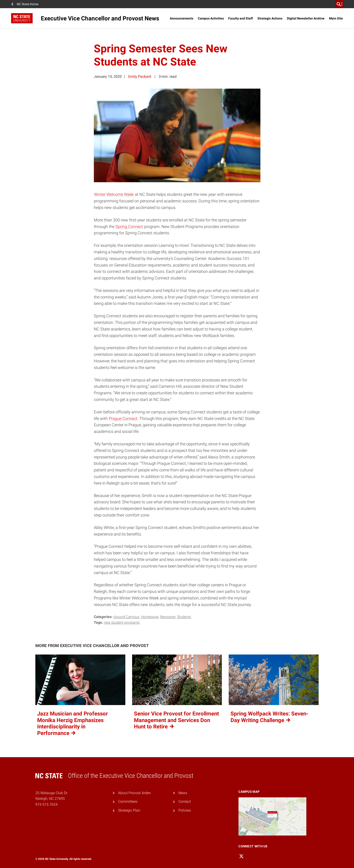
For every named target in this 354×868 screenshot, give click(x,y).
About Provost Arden (135, 793)
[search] (339, 4)
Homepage (150, 617)
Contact (185, 801)
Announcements (182, 18)
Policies (185, 810)
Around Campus (126, 617)
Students (184, 617)
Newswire (168, 617)
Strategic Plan (129, 810)
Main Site (336, 18)
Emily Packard (140, 76)
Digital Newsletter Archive (306, 18)
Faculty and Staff (241, 18)
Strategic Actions (270, 18)
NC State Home (28, 4)
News (183, 793)
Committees (128, 801)
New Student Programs (122, 622)
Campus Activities (211, 18)
